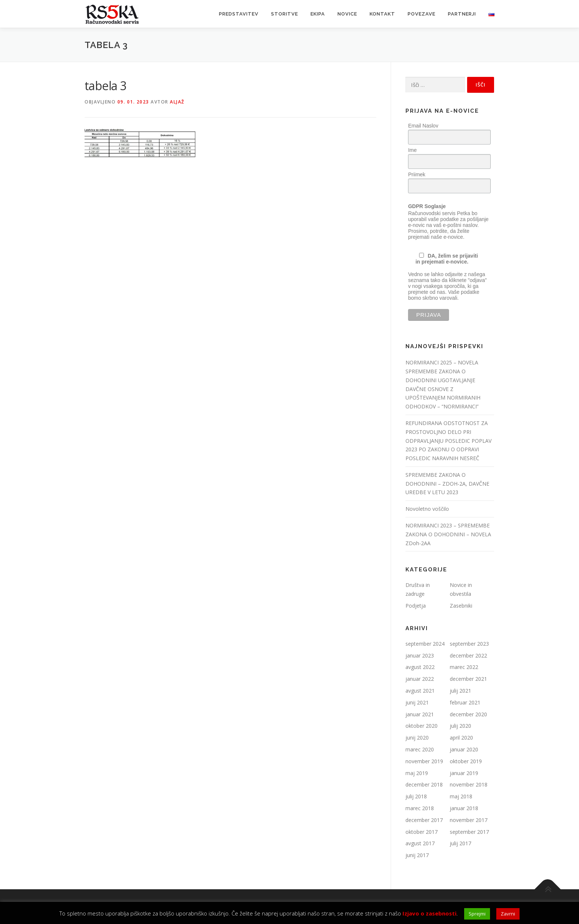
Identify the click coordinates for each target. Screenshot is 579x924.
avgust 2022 (420, 667)
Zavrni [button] (508, 914)
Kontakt (382, 14)
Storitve (285, 14)
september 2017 (469, 832)
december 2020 (468, 714)
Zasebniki (461, 606)
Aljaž (177, 102)
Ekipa (318, 14)
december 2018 (424, 784)
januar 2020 (464, 749)
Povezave (422, 14)
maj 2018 (461, 796)
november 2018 (469, 784)
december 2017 (424, 820)
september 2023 (469, 644)
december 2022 (468, 655)
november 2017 (469, 820)
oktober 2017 (422, 832)
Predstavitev (239, 14)
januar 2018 (464, 808)
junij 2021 (417, 702)
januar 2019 (464, 773)
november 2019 (424, 761)
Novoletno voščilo (427, 509)
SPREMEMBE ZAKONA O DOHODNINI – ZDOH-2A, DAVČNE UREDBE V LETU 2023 (447, 484)
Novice (347, 14)
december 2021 (468, 679)
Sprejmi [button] (477, 914)
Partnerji (462, 14)
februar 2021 (465, 702)
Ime (412, 150)
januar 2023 (420, 655)
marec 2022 (464, 667)
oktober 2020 (422, 726)
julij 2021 (460, 691)
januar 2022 (420, 679)
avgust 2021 (420, 691)
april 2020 (461, 738)
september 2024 (425, 644)
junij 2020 (417, 738)
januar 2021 (420, 714)
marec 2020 (420, 749)
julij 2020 (460, 726)
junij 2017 (417, 855)
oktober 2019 (466, 761)
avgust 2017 (420, 843)
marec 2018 (420, 808)
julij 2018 (416, 796)
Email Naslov (423, 126)
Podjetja (416, 606)
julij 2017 (460, 843)
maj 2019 (417, 773)
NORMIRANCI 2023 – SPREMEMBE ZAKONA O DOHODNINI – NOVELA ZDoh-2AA (448, 534)
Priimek (417, 174)
